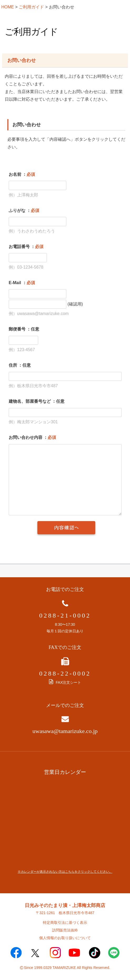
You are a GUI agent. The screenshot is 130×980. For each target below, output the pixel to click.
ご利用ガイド (31, 7)
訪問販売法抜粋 (65, 930)
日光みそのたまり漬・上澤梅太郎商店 (65, 905)
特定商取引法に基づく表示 (65, 923)
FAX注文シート (65, 682)
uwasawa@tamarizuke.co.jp (65, 731)
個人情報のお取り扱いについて (65, 938)
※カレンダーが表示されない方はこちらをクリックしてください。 (65, 872)
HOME (8, 7)
